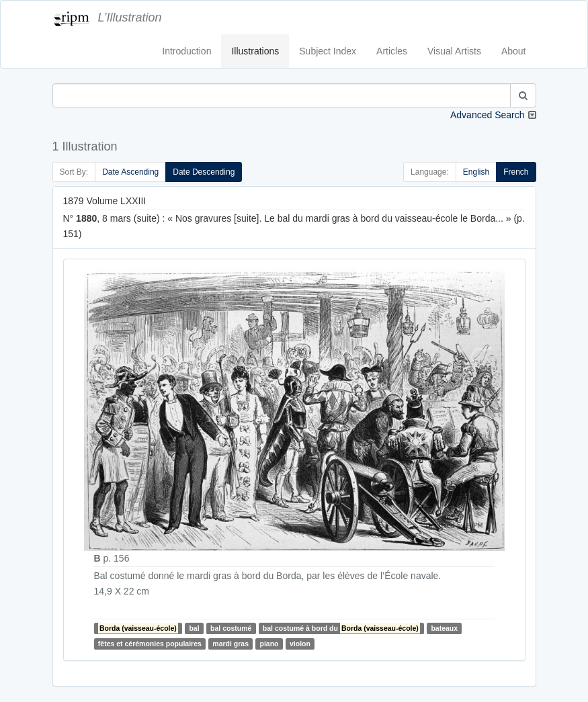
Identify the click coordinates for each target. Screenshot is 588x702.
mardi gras (230, 644)
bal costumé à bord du (341, 628)
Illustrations (255, 51)
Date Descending (204, 172)
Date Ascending (130, 172)
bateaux (444, 628)
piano (269, 644)
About (514, 51)
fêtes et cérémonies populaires (150, 644)
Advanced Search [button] (488, 115)
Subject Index (328, 51)
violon (300, 644)
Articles (392, 51)
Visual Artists (454, 51)
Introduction (186, 51)
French (516, 172)
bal (194, 628)
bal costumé (231, 628)
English (476, 172)
